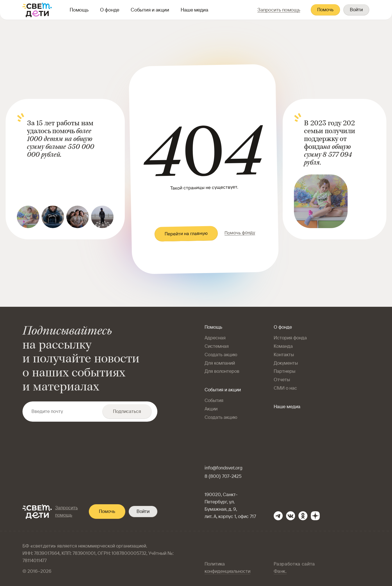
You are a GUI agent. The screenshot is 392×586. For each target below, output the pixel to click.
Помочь (325, 10)
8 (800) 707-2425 (223, 476)
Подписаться (127, 411)
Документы (286, 363)
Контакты (284, 355)
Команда (283, 346)
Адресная (215, 338)
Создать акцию (221, 355)
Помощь (79, 10)
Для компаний (220, 363)
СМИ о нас (285, 388)
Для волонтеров (222, 371)
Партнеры (285, 371)
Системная (217, 346)
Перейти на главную (186, 233)
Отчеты (282, 380)
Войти (356, 10)
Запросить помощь (66, 511)
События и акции (150, 10)
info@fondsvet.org (224, 468)
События (214, 400)
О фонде (110, 10)
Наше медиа (194, 10)
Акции (211, 409)
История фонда (290, 338)
